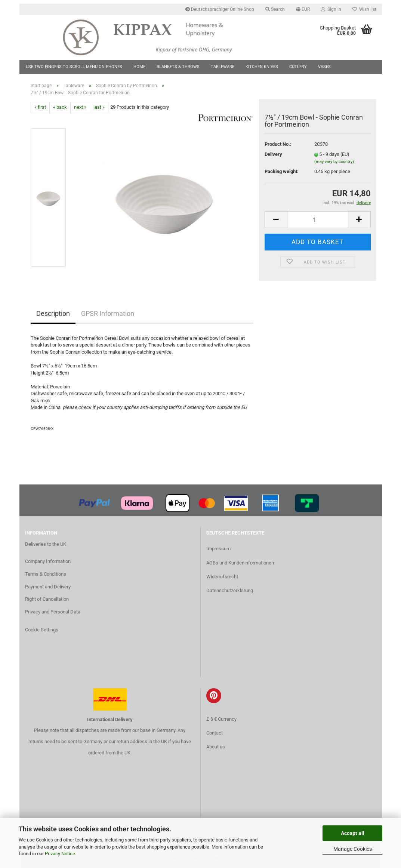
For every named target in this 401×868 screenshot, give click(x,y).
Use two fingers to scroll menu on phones (74, 67)
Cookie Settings (42, 630)
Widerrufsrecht (222, 577)
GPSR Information (108, 313)
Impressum (218, 549)
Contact (215, 733)
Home (139, 67)
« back (60, 107)
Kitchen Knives (262, 67)
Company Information (48, 561)
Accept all (353, 833)
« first (40, 107)
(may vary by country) (334, 162)
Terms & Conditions (46, 574)
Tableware (223, 67)
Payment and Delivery (48, 587)
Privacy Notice (60, 854)
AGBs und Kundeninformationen (240, 563)
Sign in (331, 9)
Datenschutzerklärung (230, 590)
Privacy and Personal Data (53, 612)
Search (275, 9)
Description (53, 313)
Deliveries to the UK (46, 544)
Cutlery (298, 67)
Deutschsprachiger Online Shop (220, 9)
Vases (324, 67)
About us (216, 747)
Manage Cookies (353, 849)
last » (99, 107)
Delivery (273, 154)
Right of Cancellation (47, 599)
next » (80, 107)
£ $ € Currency (221, 719)
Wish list (364, 9)
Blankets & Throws (178, 67)
